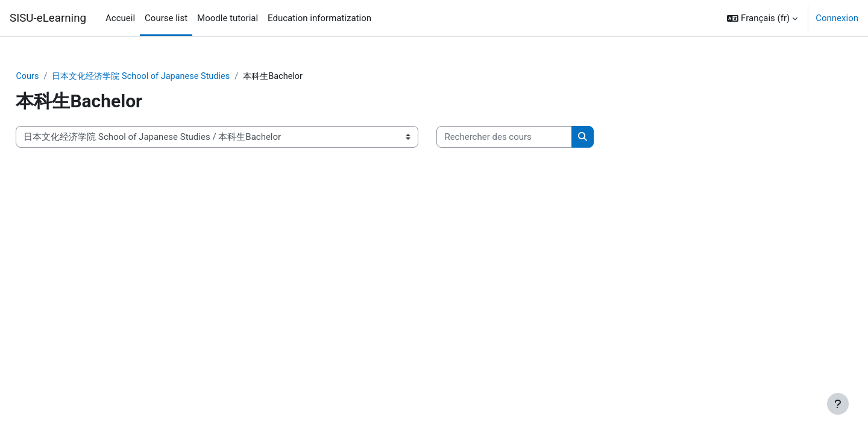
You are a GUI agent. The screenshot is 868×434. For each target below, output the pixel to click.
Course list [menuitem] (166, 18)
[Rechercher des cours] (531, 138)
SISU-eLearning (48, 18)
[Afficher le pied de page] (838, 404)
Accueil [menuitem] (120, 18)
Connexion (837, 18)
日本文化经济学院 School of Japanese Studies (173, 77)
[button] (762, 18)
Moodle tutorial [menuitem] (228, 18)
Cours (55, 77)
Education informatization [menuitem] (319, 18)
